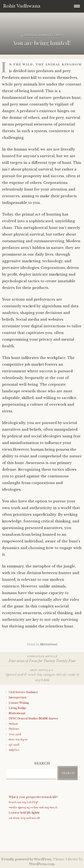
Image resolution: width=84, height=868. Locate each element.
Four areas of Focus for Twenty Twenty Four (42, 659)
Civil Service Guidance (23, 692)
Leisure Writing (19, 703)
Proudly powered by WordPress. (27, 859)
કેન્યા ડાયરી (15, 734)
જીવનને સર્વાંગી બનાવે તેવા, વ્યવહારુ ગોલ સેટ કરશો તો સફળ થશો (42, 675)
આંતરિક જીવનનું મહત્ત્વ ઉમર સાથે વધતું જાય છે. (33, 807)
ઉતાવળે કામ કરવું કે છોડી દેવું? (23, 802)
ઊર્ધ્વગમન (14, 729)
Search (68, 773)
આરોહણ (13, 724)
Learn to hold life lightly (24, 813)
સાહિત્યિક (14, 750)
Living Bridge (18, 708)
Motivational (49, 644)
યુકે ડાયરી (14, 745)
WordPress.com (42, 864)
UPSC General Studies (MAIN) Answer (33, 718)
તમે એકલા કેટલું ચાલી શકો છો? (24, 818)
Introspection (18, 697)
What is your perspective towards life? (33, 797)
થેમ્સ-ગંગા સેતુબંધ (18, 739)
